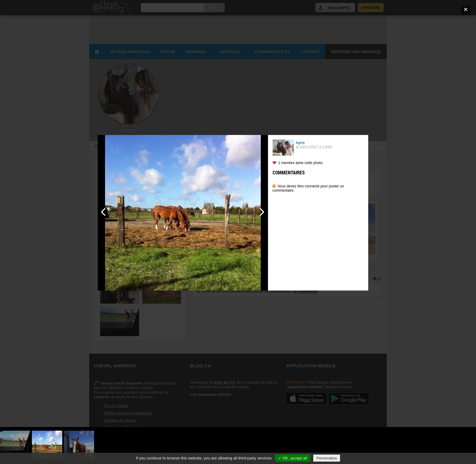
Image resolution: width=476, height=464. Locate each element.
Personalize (327, 458)
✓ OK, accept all (293, 458)
